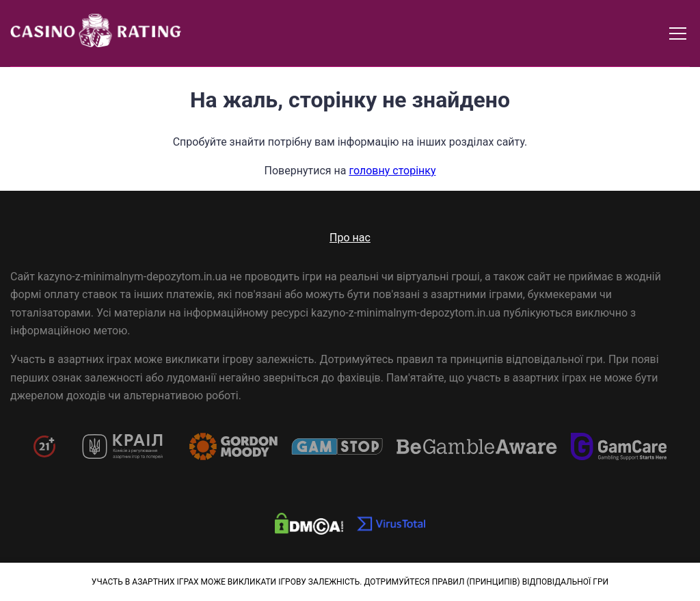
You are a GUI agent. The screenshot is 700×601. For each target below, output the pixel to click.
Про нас (350, 238)
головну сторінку (392, 171)
